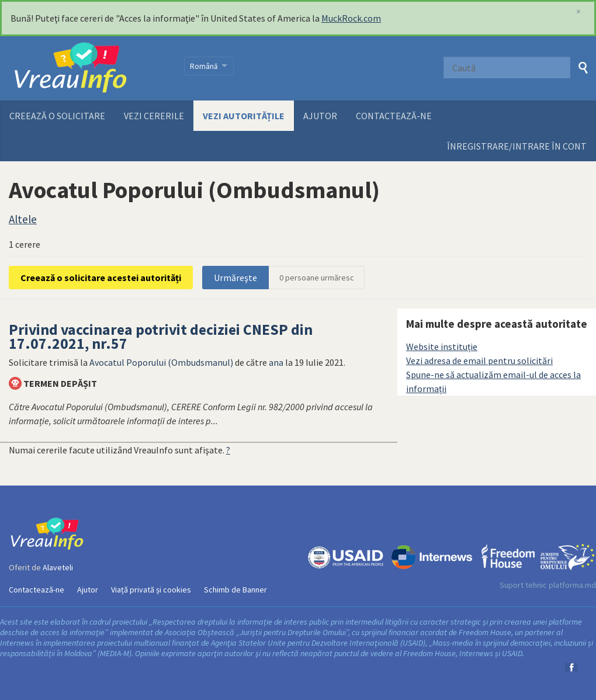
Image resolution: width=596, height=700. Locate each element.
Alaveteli (58, 567)
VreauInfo (89, 68)
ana (276, 362)
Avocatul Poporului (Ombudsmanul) (161, 362)
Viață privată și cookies (151, 590)
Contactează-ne (394, 116)
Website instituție (442, 346)
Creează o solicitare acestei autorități (101, 278)
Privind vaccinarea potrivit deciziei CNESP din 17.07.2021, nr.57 (161, 337)
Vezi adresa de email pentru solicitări (479, 361)
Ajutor (320, 116)
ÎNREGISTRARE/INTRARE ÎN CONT (517, 146)
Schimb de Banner (235, 590)
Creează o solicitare (57, 116)
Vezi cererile (154, 116)
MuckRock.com (351, 18)
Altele (23, 219)
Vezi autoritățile (244, 116)
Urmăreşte (235, 278)
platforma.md (572, 585)
